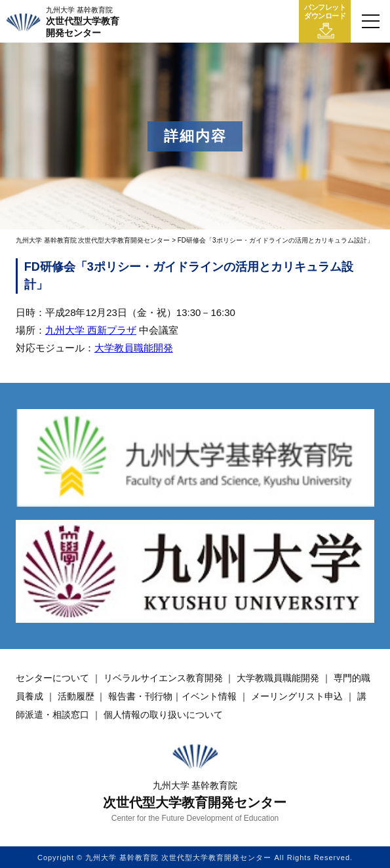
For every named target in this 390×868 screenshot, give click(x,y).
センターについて (52, 678)
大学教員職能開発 (134, 348)
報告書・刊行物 (140, 696)
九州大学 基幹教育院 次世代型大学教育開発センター (93, 240)
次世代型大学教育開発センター (83, 22)
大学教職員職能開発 (278, 678)
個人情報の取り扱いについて (163, 715)
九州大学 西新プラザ (91, 330)
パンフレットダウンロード (325, 21)
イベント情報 (209, 696)
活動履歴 (76, 696)
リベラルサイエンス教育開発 (163, 678)
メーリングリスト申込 (297, 696)
